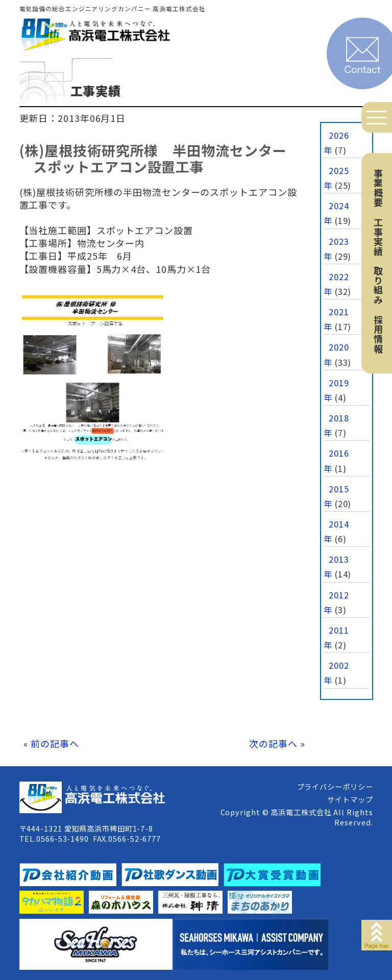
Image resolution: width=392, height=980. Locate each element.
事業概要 (378, 188)
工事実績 (378, 237)
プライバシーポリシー (335, 786)
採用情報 (378, 334)
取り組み (378, 285)
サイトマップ (350, 799)
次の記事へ (273, 743)
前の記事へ (55, 743)
